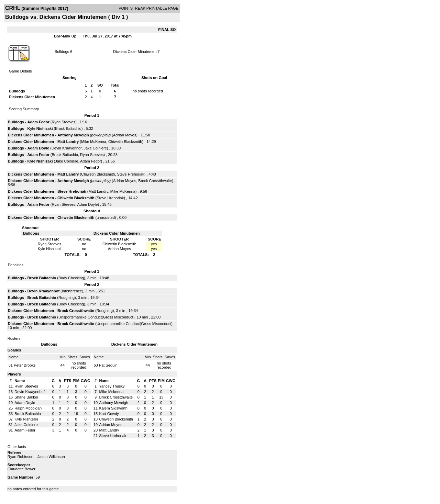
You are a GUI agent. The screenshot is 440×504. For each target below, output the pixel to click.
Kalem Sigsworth (113, 408)
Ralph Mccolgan (28, 408)
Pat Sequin (108, 365)
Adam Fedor (38, 122)
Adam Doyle (38, 148)
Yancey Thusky (112, 386)
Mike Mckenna (111, 392)
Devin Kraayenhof (67, 148)
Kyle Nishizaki (40, 128)
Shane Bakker (26, 397)
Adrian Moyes (125, 135)
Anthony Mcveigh (73, 135)
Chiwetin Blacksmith (125, 142)
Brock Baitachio (68, 128)
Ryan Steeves (63, 122)
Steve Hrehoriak (131, 174)
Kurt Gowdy (109, 414)
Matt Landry (68, 142)
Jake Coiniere (95, 148)
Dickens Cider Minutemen (135, 52)
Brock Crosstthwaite (155, 181)
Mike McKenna (94, 142)
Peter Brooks (25, 365)
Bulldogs (62, 52)
